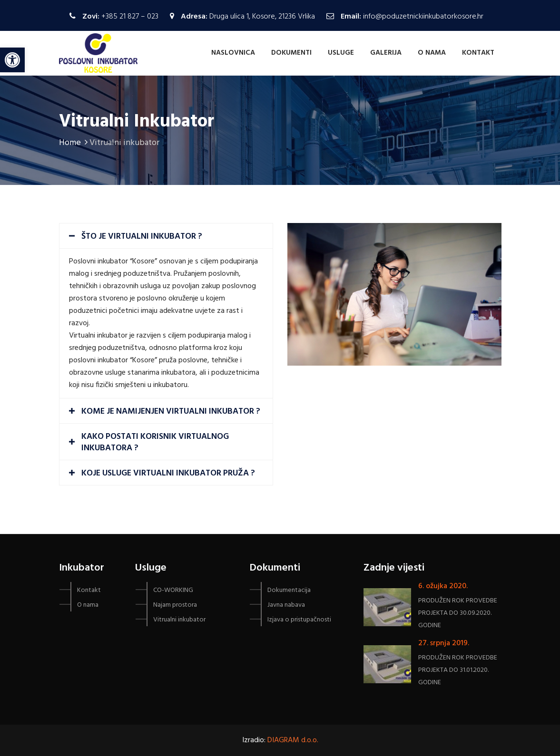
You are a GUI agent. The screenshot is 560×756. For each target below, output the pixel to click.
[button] (540, 13)
